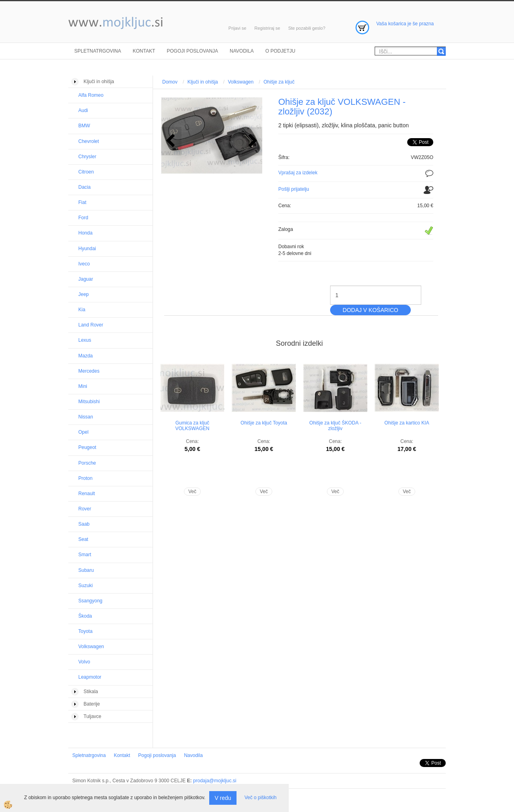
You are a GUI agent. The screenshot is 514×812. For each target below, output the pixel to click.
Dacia (85, 187)
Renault (87, 494)
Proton (85, 478)
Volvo (84, 662)
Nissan (86, 417)
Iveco (84, 264)
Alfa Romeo (91, 95)
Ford (83, 218)
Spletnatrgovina (98, 51)
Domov (170, 82)
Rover (85, 509)
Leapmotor (90, 677)
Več (192, 492)
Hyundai (87, 249)
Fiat (82, 202)
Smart (85, 555)
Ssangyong (90, 601)
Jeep (84, 294)
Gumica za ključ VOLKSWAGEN (193, 426)
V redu (223, 798)
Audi (83, 110)
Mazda (86, 356)
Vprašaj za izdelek (298, 173)
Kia (82, 310)
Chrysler (87, 157)
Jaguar (86, 279)
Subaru (86, 570)
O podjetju (280, 51)
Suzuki (86, 586)
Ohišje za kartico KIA (407, 423)
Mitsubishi (89, 402)
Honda (85, 233)
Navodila (242, 51)
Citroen (86, 172)
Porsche (87, 463)
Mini (83, 386)
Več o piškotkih (261, 798)
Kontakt (144, 51)
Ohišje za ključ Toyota (264, 423)
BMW (84, 126)
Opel (83, 432)
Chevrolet (89, 141)
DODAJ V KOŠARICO (370, 310)
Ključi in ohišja (203, 82)
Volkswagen (91, 647)
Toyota (85, 631)
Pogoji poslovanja (192, 51)
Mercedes (89, 371)
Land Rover (91, 325)
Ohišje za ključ (279, 82)
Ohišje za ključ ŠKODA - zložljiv (335, 426)
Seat (83, 539)
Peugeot (87, 447)
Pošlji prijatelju (294, 189)
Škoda (85, 616)
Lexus (85, 340)
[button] (252, 141)
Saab (84, 524)
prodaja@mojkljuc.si (215, 781)
